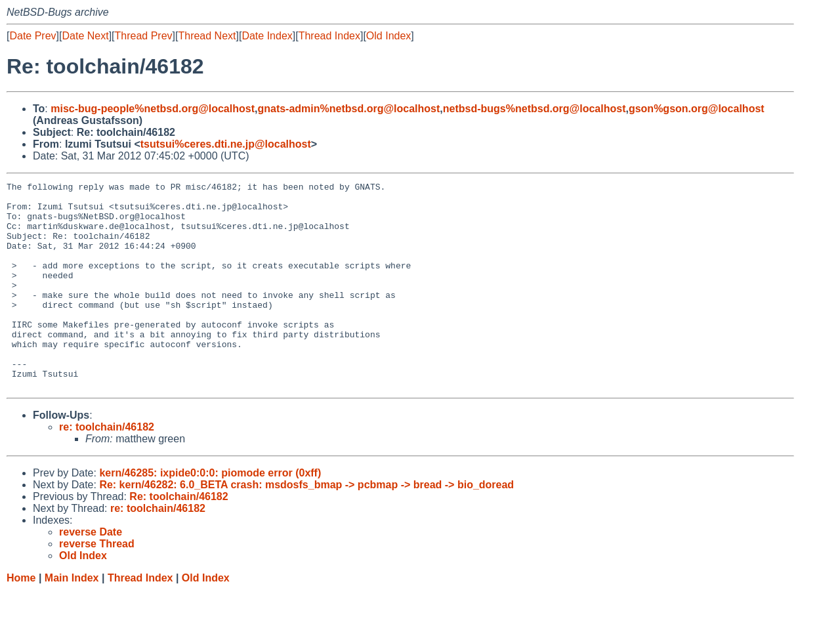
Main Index (72, 619)
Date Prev (32, 36)
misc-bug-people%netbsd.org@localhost (153, 109)
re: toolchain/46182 (107, 468)
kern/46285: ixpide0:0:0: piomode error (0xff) (210, 514)
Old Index (388, 36)
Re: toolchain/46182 (178, 538)
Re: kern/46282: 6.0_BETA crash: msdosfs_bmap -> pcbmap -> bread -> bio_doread (306, 526)
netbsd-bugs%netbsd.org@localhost (535, 109)
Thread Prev (144, 36)
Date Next (85, 36)
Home (21, 619)
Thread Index (329, 36)
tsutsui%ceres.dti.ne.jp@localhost (226, 144)
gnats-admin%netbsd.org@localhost (348, 109)
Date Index (267, 36)
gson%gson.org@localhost (697, 109)
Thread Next (207, 36)
